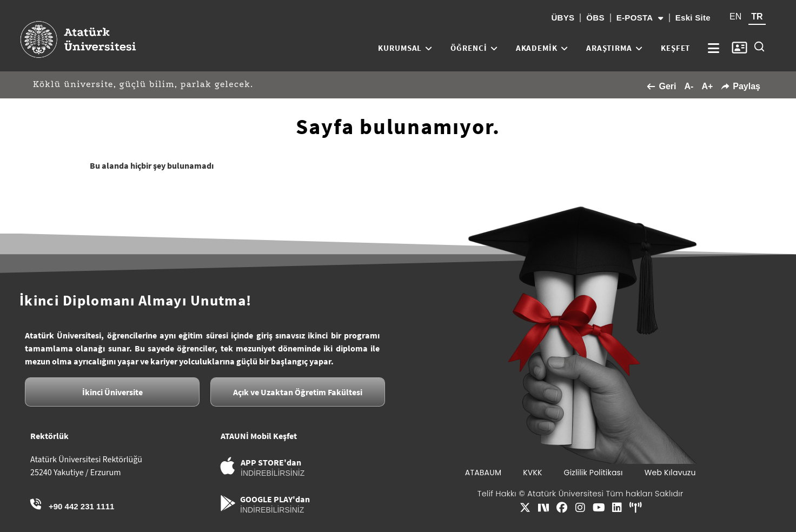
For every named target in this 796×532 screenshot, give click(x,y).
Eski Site (693, 18)
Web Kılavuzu (670, 473)
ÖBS (595, 18)
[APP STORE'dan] (228, 466)
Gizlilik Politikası (593, 473)
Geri (661, 86)
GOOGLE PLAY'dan (275, 499)
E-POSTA (640, 18)
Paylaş (741, 86)
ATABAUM (483, 473)
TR (757, 16)
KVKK (532, 473)
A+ (707, 86)
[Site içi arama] (759, 46)
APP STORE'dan (271, 462)
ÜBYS (563, 18)
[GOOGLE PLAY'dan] (228, 503)
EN (735, 16)
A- (689, 86)
